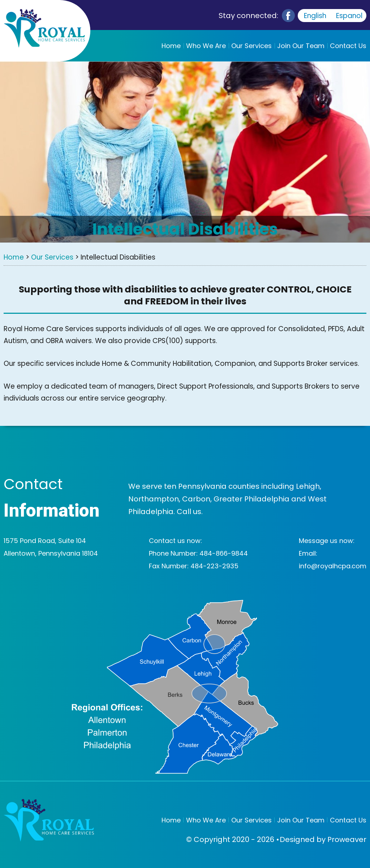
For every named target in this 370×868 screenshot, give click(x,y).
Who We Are (206, 46)
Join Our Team (301, 46)
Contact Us (348, 46)
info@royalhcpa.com (333, 566)
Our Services (251, 46)
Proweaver (347, 839)
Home (171, 46)
